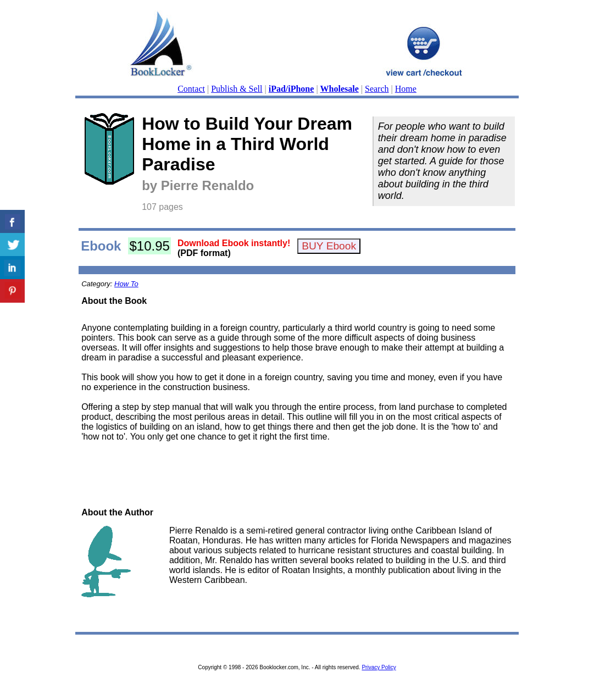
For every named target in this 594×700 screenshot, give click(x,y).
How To (126, 284)
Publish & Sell (237, 89)
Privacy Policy (379, 667)
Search (377, 89)
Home (406, 89)
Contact (191, 89)
